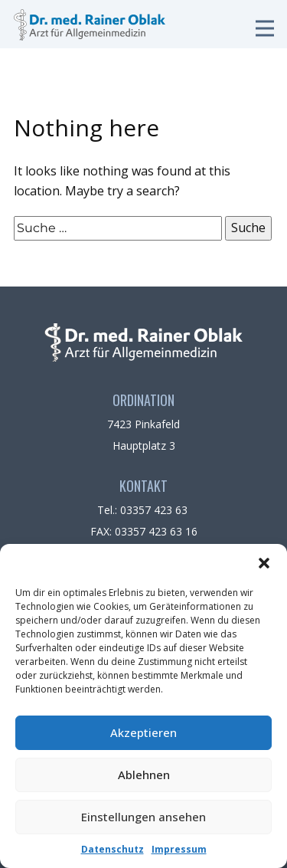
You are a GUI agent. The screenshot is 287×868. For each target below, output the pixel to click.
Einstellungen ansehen (143, 817)
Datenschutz (113, 849)
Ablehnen (144, 775)
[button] (264, 563)
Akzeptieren (143, 732)
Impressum (179, 849)
